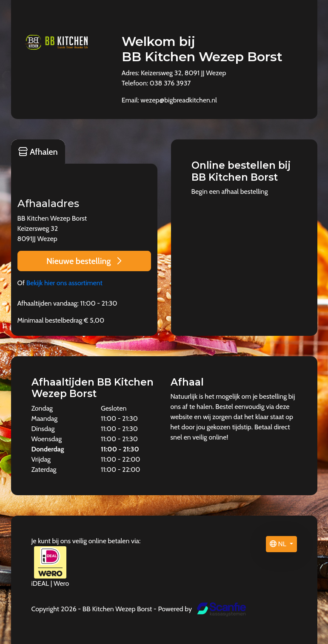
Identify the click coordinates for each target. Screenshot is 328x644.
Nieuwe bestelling (84, 261)
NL (279, 544)
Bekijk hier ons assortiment (64, 283)
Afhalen (38, 152)
